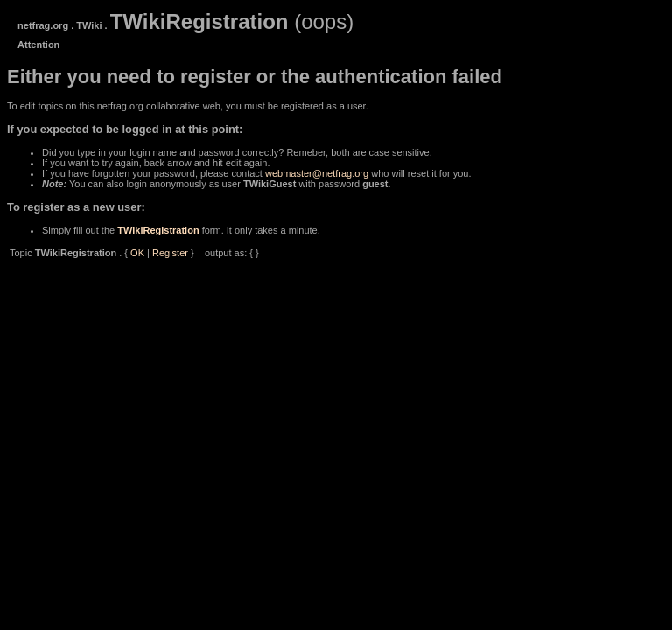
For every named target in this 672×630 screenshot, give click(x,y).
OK (137, 253)
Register (170, 253)
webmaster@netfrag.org (317, 173)
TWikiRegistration (158, 230)
